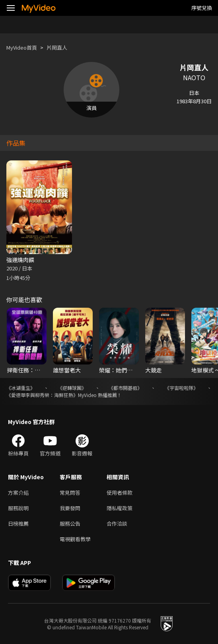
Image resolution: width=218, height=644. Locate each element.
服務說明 (18, 508)
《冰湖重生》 (21, 388)
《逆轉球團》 (72, 388)
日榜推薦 (18, 523)
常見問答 (70, 493)
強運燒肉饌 (20, 260)
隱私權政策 (120, 508)
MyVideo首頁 (22, 47)
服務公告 (70, 523)
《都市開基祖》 (125, 388)
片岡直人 (57, 47)
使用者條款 (120, 493)
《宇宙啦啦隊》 (181, 388)
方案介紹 (18, 493)
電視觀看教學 (75, 539)
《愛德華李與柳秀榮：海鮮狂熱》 (42, 395)
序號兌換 (202, 8)
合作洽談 (117, 523)
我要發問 (70, 508)
